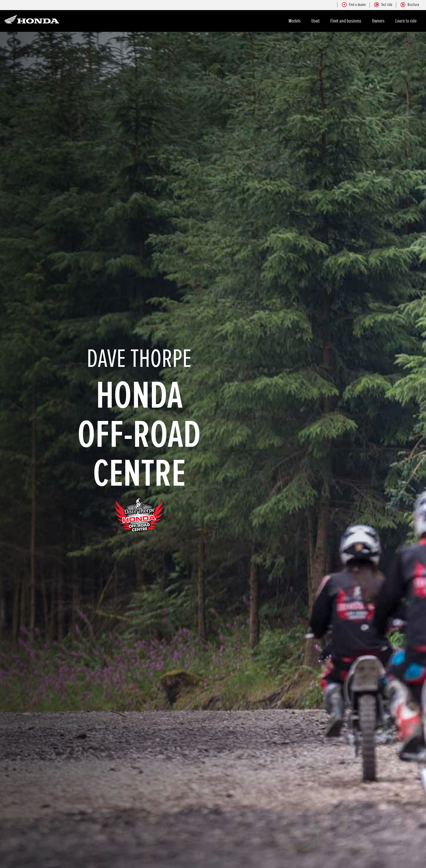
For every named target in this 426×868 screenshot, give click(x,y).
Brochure (410, 5)
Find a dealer (354, 5)
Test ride (383, 5)
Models (295, 21)
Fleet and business (346, 21)
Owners (378, 21)
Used (315, 21)
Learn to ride (406, 21)
